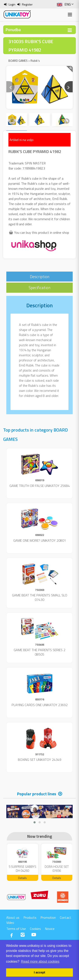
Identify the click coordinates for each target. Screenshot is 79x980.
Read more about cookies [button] (40, 962)
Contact (66, 917)
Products (30, 917)
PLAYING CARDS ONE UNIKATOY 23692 (40, 705)
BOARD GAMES (18, 61)
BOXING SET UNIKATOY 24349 (40, 760)
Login (12, 4)
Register (27, 4)
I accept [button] (40, 972)
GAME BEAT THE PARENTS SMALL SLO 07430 (40, 597)
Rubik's (35, 61)
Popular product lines (37, 794)
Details (22, 878)
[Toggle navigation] (70, 30)
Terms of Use (16, 929)
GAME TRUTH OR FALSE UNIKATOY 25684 (40, 486)
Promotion (48, 917)
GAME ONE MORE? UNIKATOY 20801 (40, 540)
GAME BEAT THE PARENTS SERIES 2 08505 (39, 652)
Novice (50, 929)
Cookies (35, 929)
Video (10, 923)
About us (13, 917)
